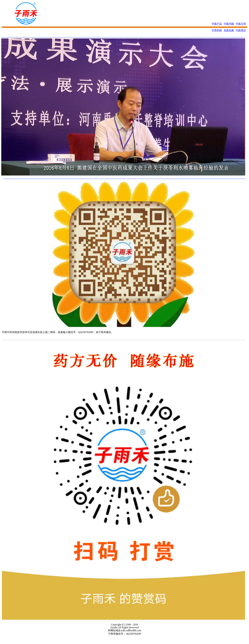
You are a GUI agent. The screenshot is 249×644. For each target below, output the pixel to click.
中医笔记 (241, 30)
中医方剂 (241, 24)
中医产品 (217, 24)
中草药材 (217, 30)
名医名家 (229, 30)
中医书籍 (229, 24)
